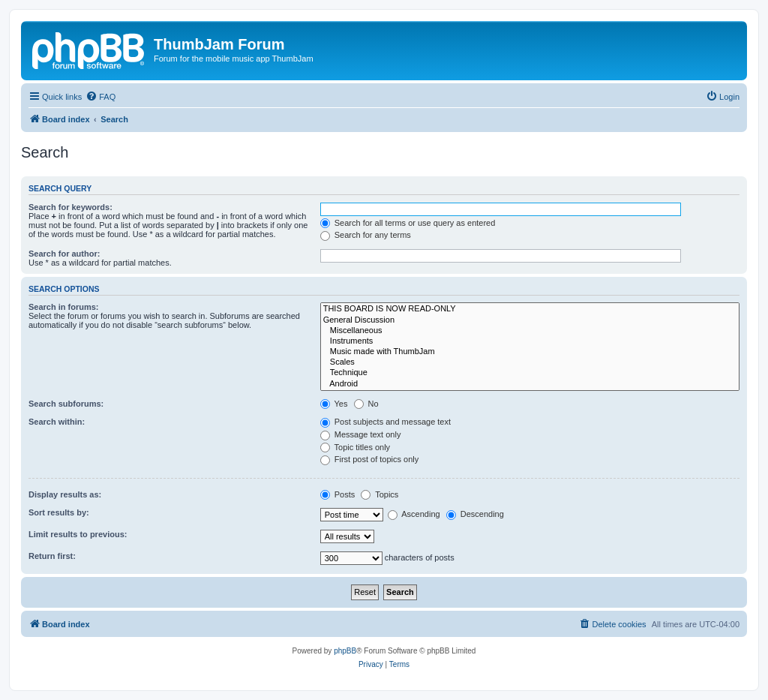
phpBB (345, 651)
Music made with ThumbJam (530, 352)
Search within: (57, 422)
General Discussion (530, 320)
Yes (334, 404)
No (366, 404)
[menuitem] (100, 97)
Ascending (414, 514)
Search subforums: (66, 404)
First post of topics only (370, 459)
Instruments (530, 341)
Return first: (52, 556)
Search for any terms (366, 235)
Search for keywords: (70, 207)
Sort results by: (59, 512)
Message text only (361, 434)
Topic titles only (355, 447)
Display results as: (65, 494)
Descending (475, 514)
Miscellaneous (530, 331)
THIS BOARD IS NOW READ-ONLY (530, 309)
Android (530, 384)
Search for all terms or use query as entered (408, 223)
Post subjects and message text (385, 422)
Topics (379, 494)
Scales (530, 362)
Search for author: (64, 254)
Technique (530, 373)
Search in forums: (64, 307)
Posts (338, 494)
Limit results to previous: (78, 534)
